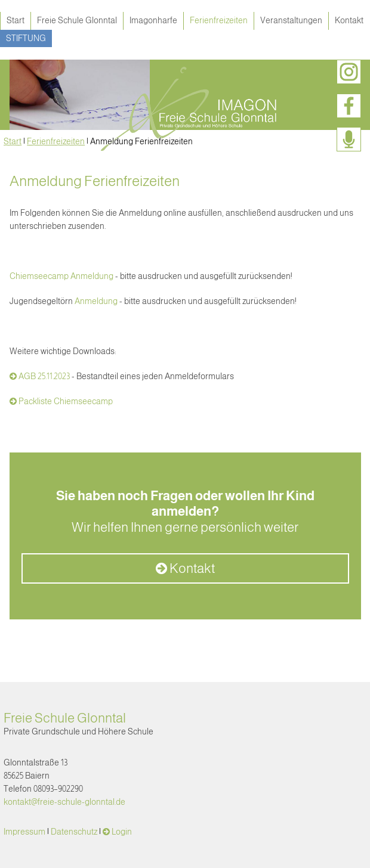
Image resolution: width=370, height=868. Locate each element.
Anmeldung (96, 301)
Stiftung (26, 38)
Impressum (24, 832)
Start (16, 20)
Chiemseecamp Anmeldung (61, 276)
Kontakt (349, 20)
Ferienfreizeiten (219, 20)
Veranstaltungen (291, 20)
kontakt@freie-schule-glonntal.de (64, 802)
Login (122, 832)
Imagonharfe (153, 20)
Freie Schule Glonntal (77, 20)
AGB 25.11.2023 (44, 376)
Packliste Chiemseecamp (66, 401)
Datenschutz (74, 832)
